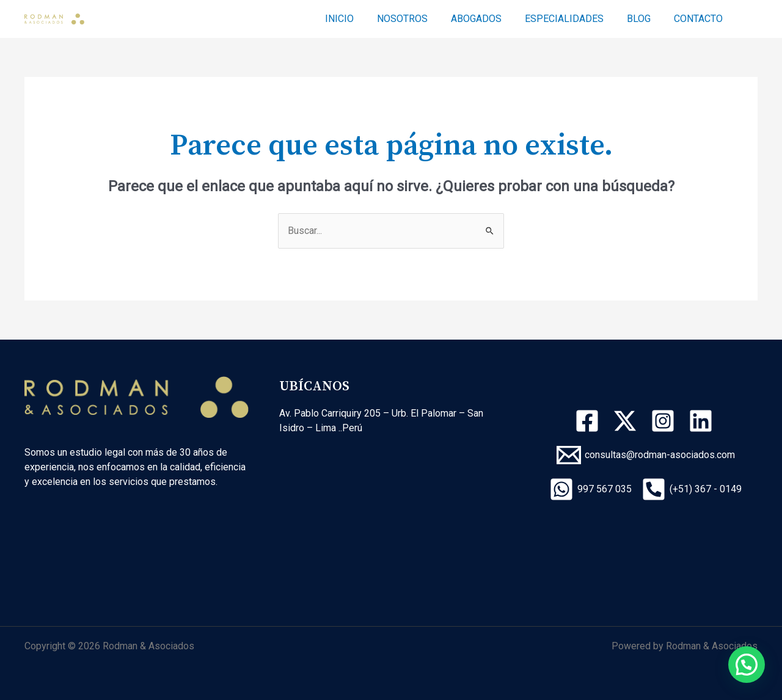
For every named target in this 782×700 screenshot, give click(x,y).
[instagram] (665, 421)
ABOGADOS (489, 19)
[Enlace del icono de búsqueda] (752, 19)
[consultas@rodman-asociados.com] (646, 455)
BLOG (644, 19)
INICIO (360, 19)
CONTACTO (700, 19)
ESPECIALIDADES (573, 19)
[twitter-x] (627, 421)
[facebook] (589, 421)
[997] (590, 489)
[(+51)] (692, 489)
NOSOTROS (419, 19)
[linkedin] (703, 421)
